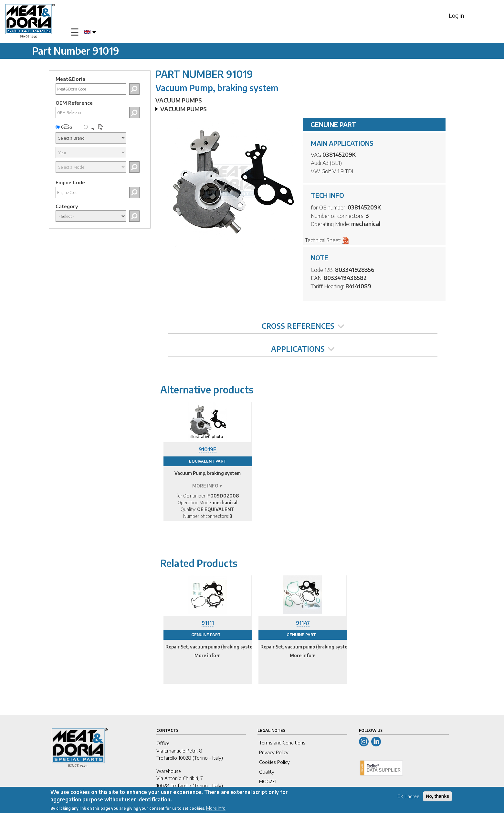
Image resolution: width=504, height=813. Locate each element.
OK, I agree (408, 796)
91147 (303, 623)
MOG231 (268, 781)
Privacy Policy (274, 752)
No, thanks (437, 796)
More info (216, 808)
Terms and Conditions (282, 743)
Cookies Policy (274, 762)
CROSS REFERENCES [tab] (303, 326)
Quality (267, 772)
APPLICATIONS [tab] (303, 349)
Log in (456, 15)
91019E (208, 449)
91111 (208, 623)
